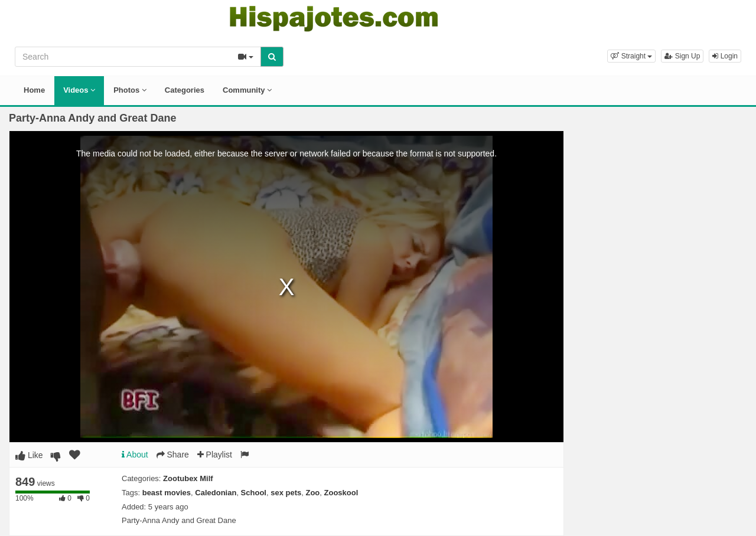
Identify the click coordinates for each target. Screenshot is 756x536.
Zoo (312, 493)
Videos (79, 90)
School (254, 493)
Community (247, 90)
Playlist (215, 455)
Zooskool (341, 493)
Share (173, 455)
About (135, 455)
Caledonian (216, 493)
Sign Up (682, 56)
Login (725, 56)
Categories (185, 90)
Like (29, 455)
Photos (130, 90)
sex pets (286, 493)
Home (34, 90)
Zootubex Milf (188, 478)
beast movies (167, 493)
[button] (631, 56)
